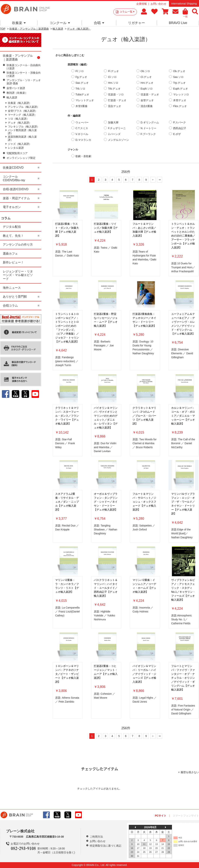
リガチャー (136, 23)
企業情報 (142, 4)
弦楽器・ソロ (116, 94)
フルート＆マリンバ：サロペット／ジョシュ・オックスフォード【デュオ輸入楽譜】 (144, 502)
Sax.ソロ (178, 77)
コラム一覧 (127, 12)
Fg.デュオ (81, 77)
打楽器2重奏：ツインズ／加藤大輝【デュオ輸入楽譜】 (106, 228)
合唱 (99, 23)
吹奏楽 (19, 23)
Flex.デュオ (180, 106)
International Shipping (184, 4)
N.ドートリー (148, 128)
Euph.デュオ (181, 89)
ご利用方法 (96, 837)
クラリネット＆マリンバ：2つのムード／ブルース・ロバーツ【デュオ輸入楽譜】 (144, 416)
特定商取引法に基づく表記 (106, 846)
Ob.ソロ (145, 71)
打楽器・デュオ (117, 100)
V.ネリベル (82, 134)
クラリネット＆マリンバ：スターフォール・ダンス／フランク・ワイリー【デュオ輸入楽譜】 (67, 416)
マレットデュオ (85, 100)
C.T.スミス (82, 128)
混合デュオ (115, 106)
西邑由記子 (180, 128)
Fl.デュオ (113, 71)
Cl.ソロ (112, 77)
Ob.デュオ (179, 71)
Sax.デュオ (82, 83)
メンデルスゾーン (118, 140)
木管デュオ (180, 100)
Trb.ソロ (80, 89)
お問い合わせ (158, 4)
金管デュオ (147, 100)
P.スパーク (179, 122)
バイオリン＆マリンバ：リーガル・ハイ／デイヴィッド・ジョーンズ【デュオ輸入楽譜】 (144, 674)
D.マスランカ (83, 140)
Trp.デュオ (179, 83)
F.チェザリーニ (117, 128)
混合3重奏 (147, 106)
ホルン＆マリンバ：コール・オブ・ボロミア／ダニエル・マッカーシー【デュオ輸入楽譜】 (183, 416)
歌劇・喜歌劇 (83, 156)
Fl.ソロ (80, 71)
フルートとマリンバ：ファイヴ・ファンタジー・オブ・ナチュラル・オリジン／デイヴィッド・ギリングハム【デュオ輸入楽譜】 (183, 678)
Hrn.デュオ (147, 83)
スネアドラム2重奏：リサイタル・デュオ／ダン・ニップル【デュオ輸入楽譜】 (67, 502)
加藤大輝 (113, 122)
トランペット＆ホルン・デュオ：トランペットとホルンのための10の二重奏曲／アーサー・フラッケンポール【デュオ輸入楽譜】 (183, 236)
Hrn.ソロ (113, 83)
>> (160, 180)
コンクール (60, 23)
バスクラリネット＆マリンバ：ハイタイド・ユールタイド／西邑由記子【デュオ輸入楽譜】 (106, 588)
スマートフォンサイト (186, 816)
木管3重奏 (81, 106)
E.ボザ (177, 134)
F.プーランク (148, 134)
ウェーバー (82, 122)
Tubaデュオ (82, 94)
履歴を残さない (190, 772)
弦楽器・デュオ (150, 94)
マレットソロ (181, 94)
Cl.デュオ (146, 77)
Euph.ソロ (147, 89)
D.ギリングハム (150, 122)
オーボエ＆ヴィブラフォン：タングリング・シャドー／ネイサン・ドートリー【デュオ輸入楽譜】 (106, 502)
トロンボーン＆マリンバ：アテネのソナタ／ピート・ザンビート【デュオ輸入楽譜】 (67, 674)
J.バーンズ (114, 134)
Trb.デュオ (114, 89)
